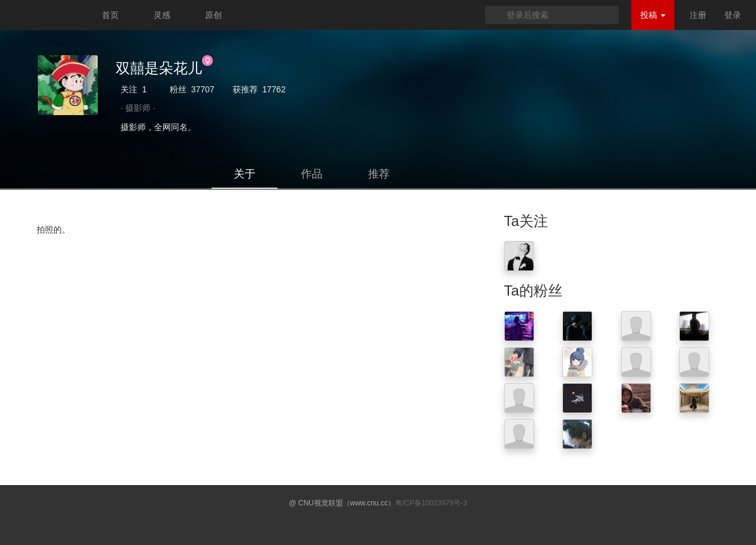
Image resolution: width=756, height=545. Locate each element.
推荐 (379, 174)
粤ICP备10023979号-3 (431, 503)
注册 (698, 15)
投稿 (653, 15)
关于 (245, 174)
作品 (312, 174)
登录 (733, 15)
